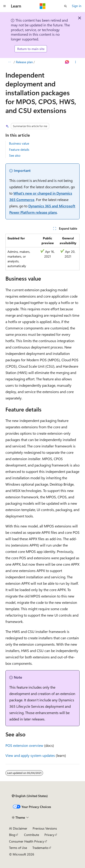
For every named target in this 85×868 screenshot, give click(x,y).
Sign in (77, 6)
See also (15, 155)
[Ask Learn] (67, 62)
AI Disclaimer (18, 828)
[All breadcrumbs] (9, 62)
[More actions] (76, 62)
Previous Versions (45, 828)
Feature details (19, 149)
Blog (12, 835)
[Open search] (66, 6)
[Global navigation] (5, 6)
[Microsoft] (43, 6)
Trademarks (40, 848)
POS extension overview (24, 745)
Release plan (24, 62)
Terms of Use (18, 848)
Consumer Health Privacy (27, 841)
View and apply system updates (30, 755)
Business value (19, 143)
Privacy (49, 835)
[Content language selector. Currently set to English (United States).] (30, 796)
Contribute (32, 835)
